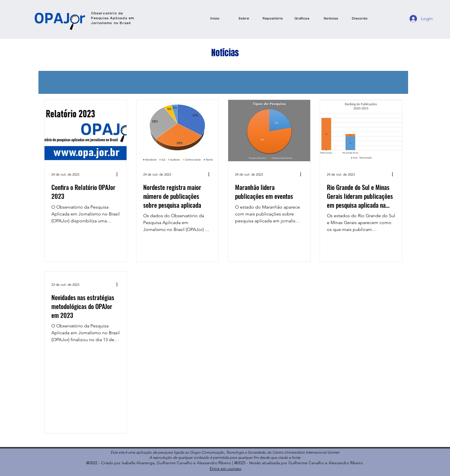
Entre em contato (226, 469)
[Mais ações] (119, 174)
